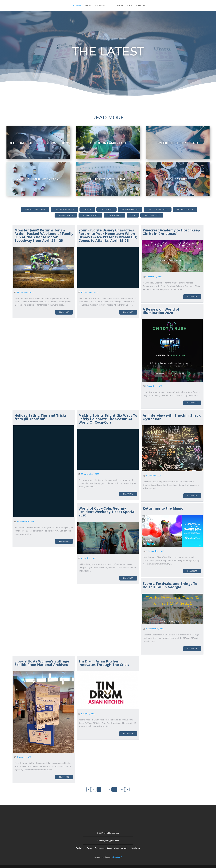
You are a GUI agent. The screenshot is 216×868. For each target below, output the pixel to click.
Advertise (146, 6)
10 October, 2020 (153, 476)
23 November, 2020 (26, 521)
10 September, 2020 (154, 629)
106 (121, 789)
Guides (125, 6)
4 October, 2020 (88, 558)
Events (83, 6)
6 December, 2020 (153, 277)
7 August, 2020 (24, 757)
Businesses (95, 6)
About (135, 6)
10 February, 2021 (89, 292)
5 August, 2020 (88, 714)
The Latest (71, 6)
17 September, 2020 (154, 551)
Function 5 (118, 857)
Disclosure (136, 848)
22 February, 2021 (25, 292)
